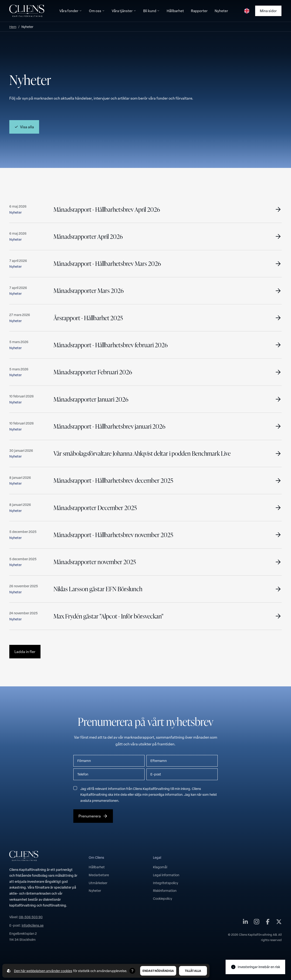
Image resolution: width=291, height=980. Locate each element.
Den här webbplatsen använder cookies (43, 971)
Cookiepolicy (162, 898)
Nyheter (95, 890)
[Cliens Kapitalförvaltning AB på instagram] (257, 923)
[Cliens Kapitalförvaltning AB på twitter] (279, 923)
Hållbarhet (97, 867)
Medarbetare (99, 875)
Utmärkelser (98, 883)
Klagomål (160, 867)
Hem (13, 27)
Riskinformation (165, 890)
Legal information (166, 875)
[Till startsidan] (27, 11)
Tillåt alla (193, 971)
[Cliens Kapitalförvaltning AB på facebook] (268, 923)
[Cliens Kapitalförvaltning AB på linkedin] (245, 923)
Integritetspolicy (166, 883)
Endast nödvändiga (158, 971)
